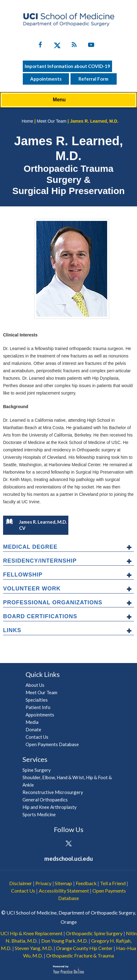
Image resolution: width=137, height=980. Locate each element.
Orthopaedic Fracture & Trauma (80, 955)
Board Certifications (40, 616)
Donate (33, 729)
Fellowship (23, 575)
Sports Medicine (39, 814)
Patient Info (38, 707)
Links (12, 630)
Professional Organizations (53, 602)
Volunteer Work (32, 589)
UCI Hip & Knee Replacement (31, 933)
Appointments (46, 79)
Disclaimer (21, 883)
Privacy (43, 883)
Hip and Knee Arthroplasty (50, 807)
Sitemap (63, 883)
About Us (35, 685)
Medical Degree (30, 547)
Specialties (37, 700)
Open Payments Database (52, 744)
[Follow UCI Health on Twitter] (68, 844)
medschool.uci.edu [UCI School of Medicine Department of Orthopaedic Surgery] (69, 858)
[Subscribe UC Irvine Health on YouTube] (91, 46)
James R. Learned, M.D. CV (36, 525)
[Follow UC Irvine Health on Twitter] (57, 46)
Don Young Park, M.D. (64, 941)
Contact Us (37, 737)
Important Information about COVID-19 (67, 66)
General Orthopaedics (45, 800)
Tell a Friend (113, 883)
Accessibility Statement (64, 891)
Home (27, 121)
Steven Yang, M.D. (34, 948)
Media (32, 722)
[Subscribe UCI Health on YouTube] (85, 844)
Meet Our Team (51, 121)
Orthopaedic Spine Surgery (94, 933)
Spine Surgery (37, 770)
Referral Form (93, 79)
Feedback (86, 883)
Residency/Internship (40, 561)
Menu (67, 100)
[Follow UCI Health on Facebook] (52, 844)
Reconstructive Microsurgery (53, 792)
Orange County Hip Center (84, 948)
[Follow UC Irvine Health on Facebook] (40, 46)
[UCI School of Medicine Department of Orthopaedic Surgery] (69, 19)
